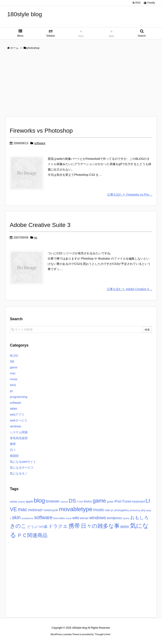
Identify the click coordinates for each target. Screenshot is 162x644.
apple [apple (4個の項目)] (29, 501)
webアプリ (17, 415)
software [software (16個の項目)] (43, 517)
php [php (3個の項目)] (143, 510)
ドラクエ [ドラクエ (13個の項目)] (58, 526)
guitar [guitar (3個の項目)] (110, 502)
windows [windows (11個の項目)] (98, 518)
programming (19, 397)
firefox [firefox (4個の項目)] (88, 501)
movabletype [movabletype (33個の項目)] (76, 509)
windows (16, 426)
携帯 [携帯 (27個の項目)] (74, 526)
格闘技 (14, 456)
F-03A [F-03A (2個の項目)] (80, 502)
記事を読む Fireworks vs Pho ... (130, 195)
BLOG (14, 356)
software (40, 143)
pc (36, 237)
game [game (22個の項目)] (99, 501)
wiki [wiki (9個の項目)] (76, 518)
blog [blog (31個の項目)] (39, 501)
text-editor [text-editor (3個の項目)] (59, 518)
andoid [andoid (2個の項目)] (22, 502)
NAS (13, 385)
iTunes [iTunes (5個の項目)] (127, 501)
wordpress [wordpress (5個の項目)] (114, 518)
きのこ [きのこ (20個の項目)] (18, 526)
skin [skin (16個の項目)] (16, 517)
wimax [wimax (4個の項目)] (84, 518)
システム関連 (19, 432)
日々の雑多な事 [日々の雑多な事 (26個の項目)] (100, 526)
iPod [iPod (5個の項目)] (118, 501)
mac (13, 373)
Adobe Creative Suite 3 (40, 225)
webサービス (19, 420)
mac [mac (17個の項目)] (23, 509)
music (14, 379)
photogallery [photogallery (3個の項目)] (122, 510)
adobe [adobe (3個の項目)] (14, 502)
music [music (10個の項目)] (99, 510)
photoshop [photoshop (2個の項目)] (135, 510)
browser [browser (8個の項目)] (53, 501)
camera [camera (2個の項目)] (64, 502)
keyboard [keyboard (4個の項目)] (138, 501)
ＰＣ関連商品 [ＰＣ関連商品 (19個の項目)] (32, 535)
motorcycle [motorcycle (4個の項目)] (51, 510)
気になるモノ (19, 473)
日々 (13, 450)
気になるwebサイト (23, 462)
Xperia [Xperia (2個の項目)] (126, 518)
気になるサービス (22, 468)
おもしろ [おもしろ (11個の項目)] (139, 518)
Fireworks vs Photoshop (41, 131)
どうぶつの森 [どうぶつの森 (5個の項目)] (37, 527)
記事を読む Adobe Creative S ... (130, 289)
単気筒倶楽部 (19, 438)
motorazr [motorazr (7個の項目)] (35, 510)
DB (12, 361)
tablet (13, 409)
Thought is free (102, 634)
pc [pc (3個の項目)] (112, 510)
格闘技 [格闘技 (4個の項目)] (125, 527)
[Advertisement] (81, 85)
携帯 (13, 444)
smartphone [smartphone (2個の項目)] (27, 518)
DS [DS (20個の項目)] (72, 501)
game (14, 367)
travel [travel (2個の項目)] (69, 518)
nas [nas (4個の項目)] (107, 510)
